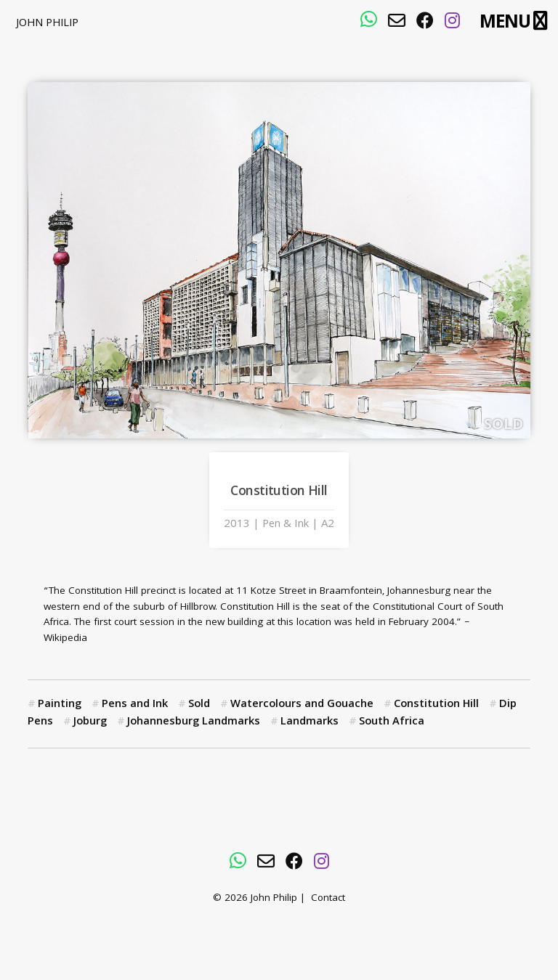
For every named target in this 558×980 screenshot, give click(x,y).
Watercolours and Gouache (302, 705)
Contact (328, 899)
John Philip (47, 24)
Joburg (90, 722)
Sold (199, 705)
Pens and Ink (135, 705)
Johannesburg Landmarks (194, 722)
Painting (60, 705)
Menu (505, 22)
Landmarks (310, 722)
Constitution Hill (436, 705)
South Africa (392, 722)
